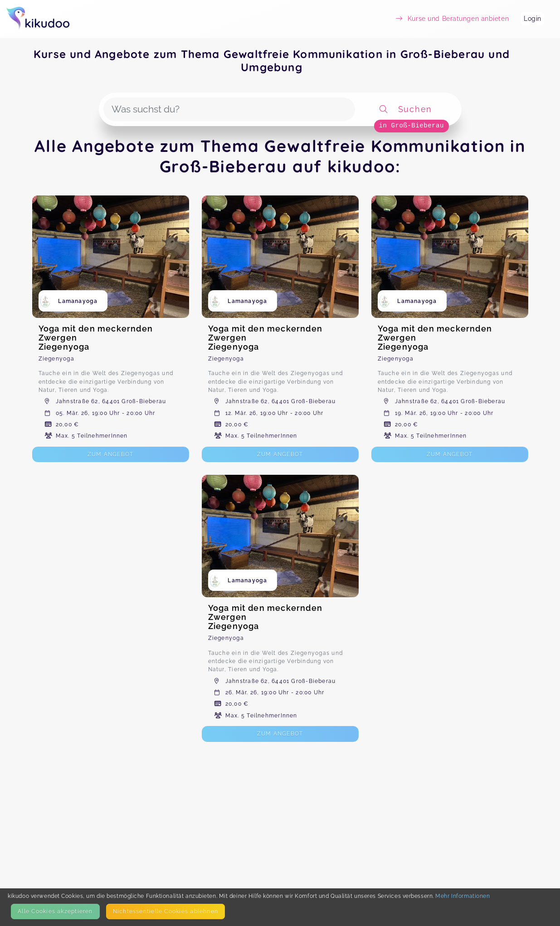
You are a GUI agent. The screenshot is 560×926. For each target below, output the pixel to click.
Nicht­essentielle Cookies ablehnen (166, 911)
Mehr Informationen (463, 896)
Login (533, 19)
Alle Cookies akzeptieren (55, 911)
